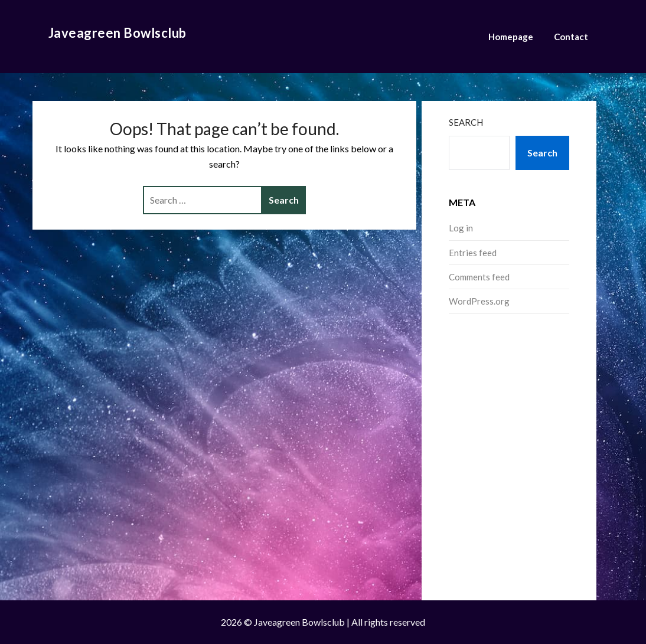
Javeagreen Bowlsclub (118, 33)
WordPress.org (479, 301)
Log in (461, 228)
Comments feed (479, 277)
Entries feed (473, 253)
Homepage (511, 37)
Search (466, 122)
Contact (571, 37)
